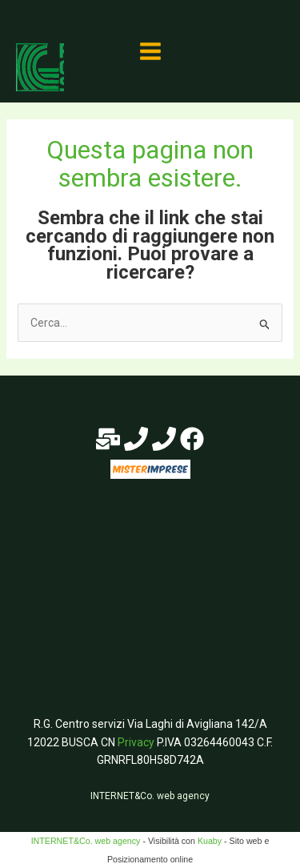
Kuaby (210, 841)
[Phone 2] (164, 439)
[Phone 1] (136, 439)
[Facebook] (192, 439)
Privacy (136, 742)
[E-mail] (108, 439)
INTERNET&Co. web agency (150, 796)
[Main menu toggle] (150, 52)
